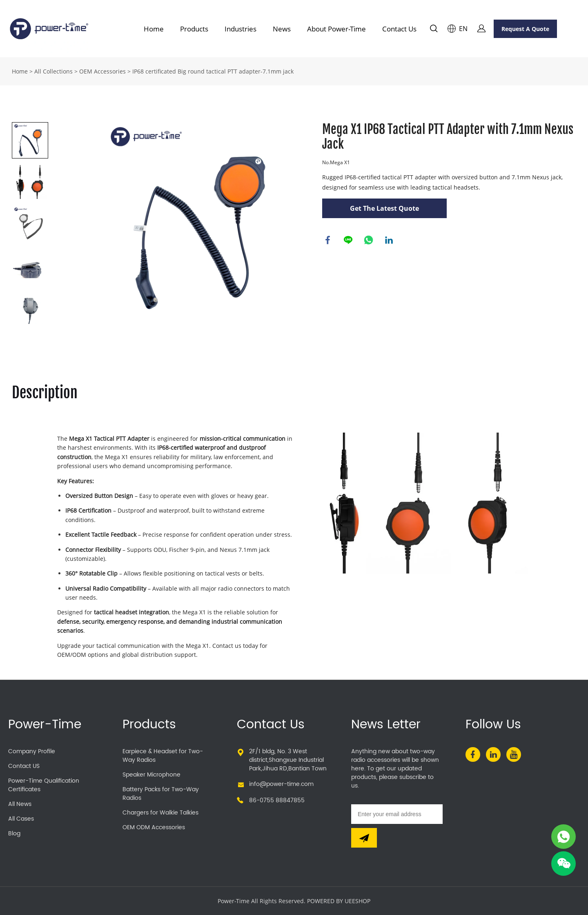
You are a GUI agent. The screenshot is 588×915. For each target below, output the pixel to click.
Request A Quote (525, 29)
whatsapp (369, 241)
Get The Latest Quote (384, 208)
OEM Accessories (102, 71)
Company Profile (32, 751)
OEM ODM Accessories (154, 827)
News (282, 29)
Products (194, 29)
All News (20, 804)
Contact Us (399, 29)
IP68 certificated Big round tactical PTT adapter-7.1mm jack (213, 71)
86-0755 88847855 (277, 800)
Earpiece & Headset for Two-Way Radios (163, 756)
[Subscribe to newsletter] (364, 838)
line (349, 241)
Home (154, 29)
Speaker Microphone (151, 775)
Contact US (24, 766)
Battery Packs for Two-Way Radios (161, 794)
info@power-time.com (281, 784)
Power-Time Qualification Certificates (44, 785)
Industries (241, 29)
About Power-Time (336, 29)
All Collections (53, 71)
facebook (328, 241)
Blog (14, 834)
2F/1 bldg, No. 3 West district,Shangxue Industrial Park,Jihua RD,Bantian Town (288, 760)
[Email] (397, 814)
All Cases (21, 819)
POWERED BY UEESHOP (339, 901)
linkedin (390, 241)
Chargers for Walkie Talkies (160, 813)
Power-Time (45, 725)
